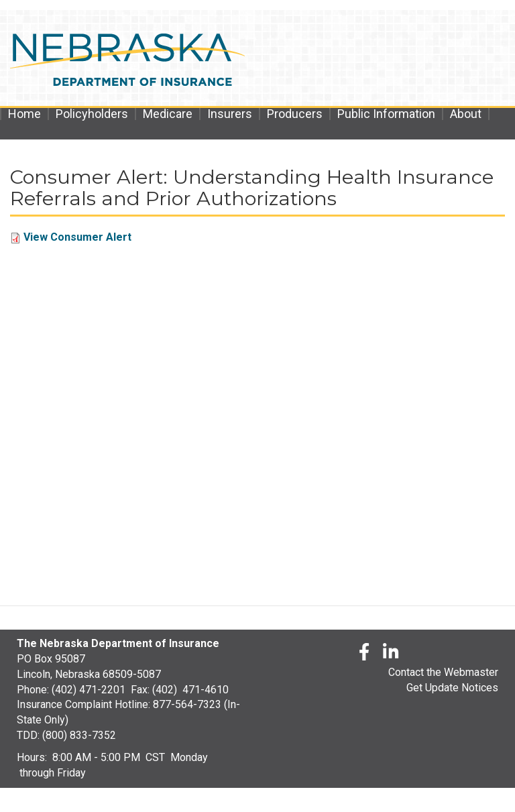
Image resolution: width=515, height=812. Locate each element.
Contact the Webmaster (443, 672)
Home (24, 114)
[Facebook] (364, 654)
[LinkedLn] (392, 654)
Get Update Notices (452, 688)
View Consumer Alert (77, 237)
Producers (295, 114)
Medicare (168, 114)
